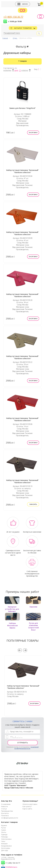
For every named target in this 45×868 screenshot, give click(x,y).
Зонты (4, 832)
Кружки (4, 825)
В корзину (33, 133)
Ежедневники (6, 846)
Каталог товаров (23, 28)
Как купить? (27, 806)
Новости (4, 806)
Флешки (4, 844)
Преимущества (7, 811)
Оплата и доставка (30, 804)
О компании (6, 804)
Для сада (5, 850)
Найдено (22, 61)
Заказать (33, 504)
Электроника (6, 839)
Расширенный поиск (12, 33)
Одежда (4, 834)
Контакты (5, 813)
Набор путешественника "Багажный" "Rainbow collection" (22, 171)
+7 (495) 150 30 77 (13, 17)
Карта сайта (27, 809)
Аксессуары (6, 848)
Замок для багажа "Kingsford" (22, 108)
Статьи (4, 809)
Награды (5, 837)
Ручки (3, 828)
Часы (3, 841)
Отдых (15, 38)
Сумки (4, 830)
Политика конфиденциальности (10, 817)
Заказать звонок (40, 16)
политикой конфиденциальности (26, 748)
